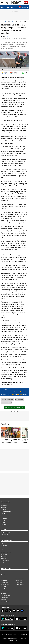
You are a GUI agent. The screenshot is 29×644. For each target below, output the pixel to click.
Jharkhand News (5, 585)
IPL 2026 (18, 7)
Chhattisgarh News (6, 595)
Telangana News (19, 582)
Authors (3, 522)
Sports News (4, 554)
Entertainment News (6, 552)
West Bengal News (19, 585)
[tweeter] (7, 611)
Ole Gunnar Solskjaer (7, 399)
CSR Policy (10, 640)
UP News (3, 593)
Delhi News (4, 580)
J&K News (4, 600)
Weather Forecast (5, 533)
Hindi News (4, 518)
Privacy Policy (22, 638)
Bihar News (4, 578)
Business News (5, 561)
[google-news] (22, 611)
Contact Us (4, 505)
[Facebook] (3, 611)
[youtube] (14, 611)
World (24, 7)
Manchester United (7, 403)
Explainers (4, 559)
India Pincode (4, 535)
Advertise (3, 510)
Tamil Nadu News (5, 591)
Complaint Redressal (6, 512)
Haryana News (5, 582)
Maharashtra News (19, 578)
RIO (16, 640)
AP (7, 36)
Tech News (4, 556)
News (2, 22)
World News (4, 546)
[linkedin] (18, 611)
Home (2, 7)
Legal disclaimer (13, 638)
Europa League (19, 399)
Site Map (5, 638)
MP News (3, 587)
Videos (8, 7)
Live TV (3, 520)
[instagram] (10, 611)
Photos (3, 548)
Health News (4, 563)
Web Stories (4, 525)
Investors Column (5, 516)
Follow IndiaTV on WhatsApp (14, 407)
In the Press (4, 514)
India (13, 7)
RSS (20, 640)
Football (11, 22)
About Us (3, 507)
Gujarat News (4, 597)
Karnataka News (5, 602)
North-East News (5, 589)
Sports (6, 22)
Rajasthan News (18, 580)
